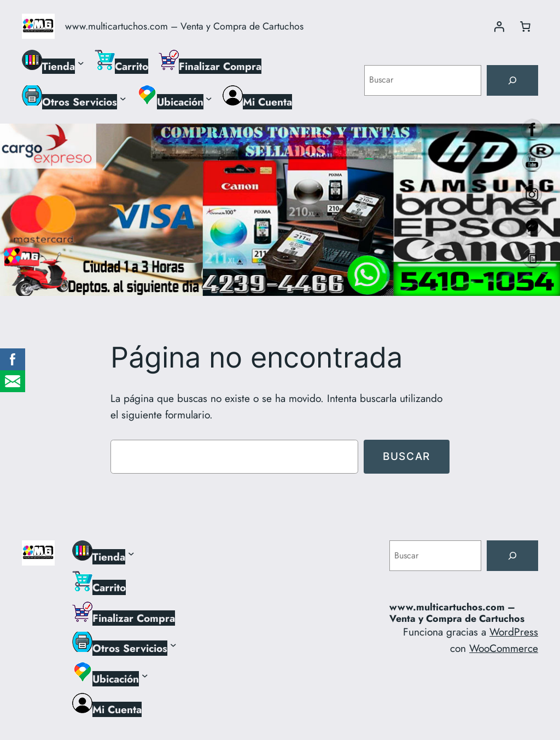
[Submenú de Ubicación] (209, 98)
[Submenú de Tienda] (81, 62)
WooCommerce (504, 648)
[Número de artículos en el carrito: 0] (525, 26)
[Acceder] (499, 26)
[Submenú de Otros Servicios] (123, 98)
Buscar (407, 456)
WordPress (514, 632)
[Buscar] (512, 80)
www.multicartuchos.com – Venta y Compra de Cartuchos (184, 26)
